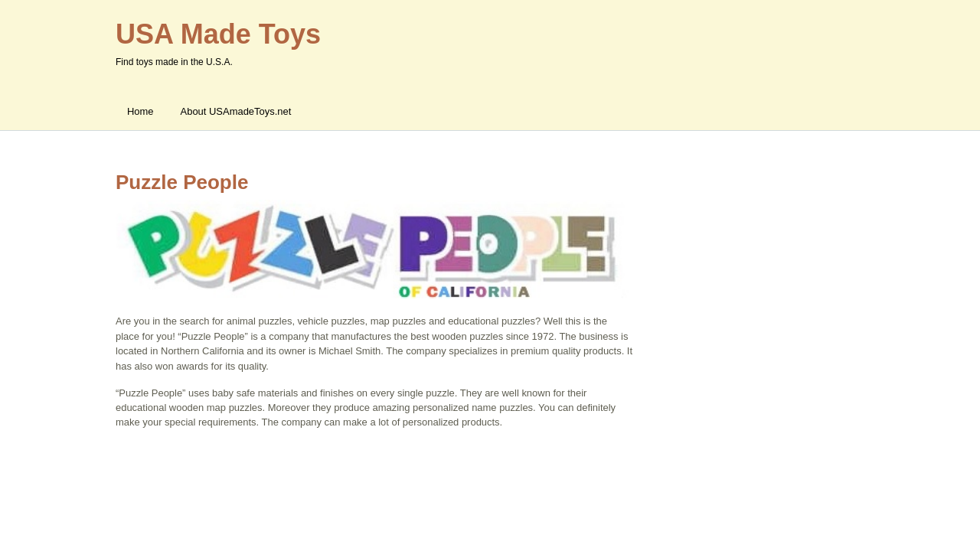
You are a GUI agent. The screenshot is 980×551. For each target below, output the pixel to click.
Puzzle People (182, 182)
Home (140, 111)
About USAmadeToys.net (236, 111)
